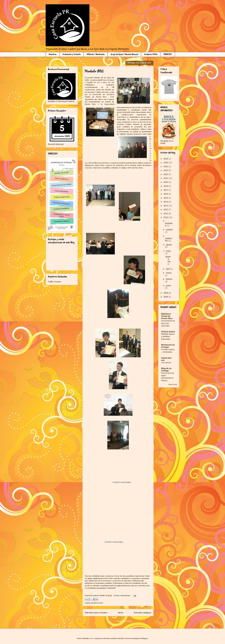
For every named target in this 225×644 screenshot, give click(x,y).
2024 (166, 166)
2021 (166, 178)
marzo (169, 273)
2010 (166, 217)
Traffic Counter (55, 282)
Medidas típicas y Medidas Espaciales (168, 336)
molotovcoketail (117, 638)
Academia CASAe (151, 54)
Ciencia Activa (168, 332)
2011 (166, 214)
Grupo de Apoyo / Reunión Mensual (124, 54)
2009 (166, 293)
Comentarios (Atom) (124, 621)
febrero (169, 279)
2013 (166, 206)
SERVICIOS (168, 54)
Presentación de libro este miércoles (168, 323)
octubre (169, 230)
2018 (166, 186)
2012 (166, 210)
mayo (168, 251)
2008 (166, 297)
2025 (166, 163)
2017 (166, 190)
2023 (166, 170)
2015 (166, 198)
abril (168, 269)
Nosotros (53, 54)
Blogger (145, 638)
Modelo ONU (94, 72)
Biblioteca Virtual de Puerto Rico (167, 316)
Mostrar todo (173, 384)
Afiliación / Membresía (96, 54)
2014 (166, 202)
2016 (166, 194)
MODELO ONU (97, 603)
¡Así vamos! (166, 363)
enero (168, 286)
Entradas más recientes (96, 613)
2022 (166, 174)
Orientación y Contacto (72, 54)
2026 (166, 159)
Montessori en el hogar (168, 346)
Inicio (121, 613)
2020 (166, 182)
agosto (169, 245)
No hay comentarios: (122, 595)
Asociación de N (100, 94)
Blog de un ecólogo (166, 369)
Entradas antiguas (143, 613)
